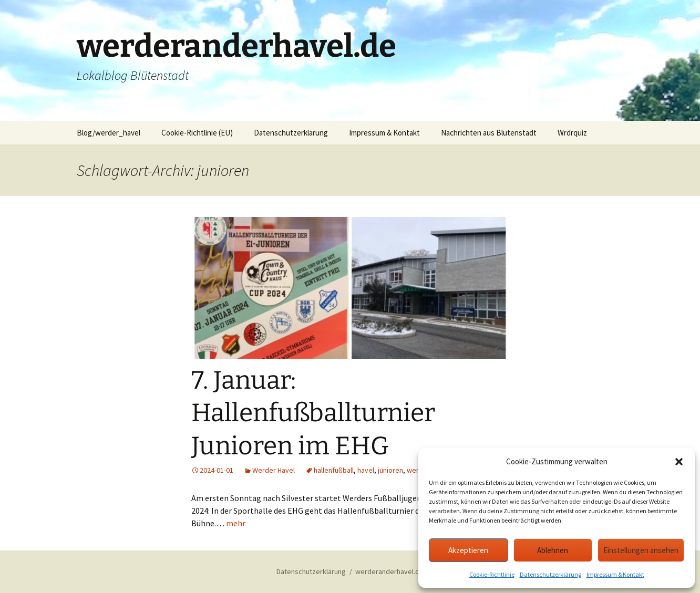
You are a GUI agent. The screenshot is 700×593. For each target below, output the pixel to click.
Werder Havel (274, 470)
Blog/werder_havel (109, 133)
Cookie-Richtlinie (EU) (197, 133)
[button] (679, 462)
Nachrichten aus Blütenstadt (489, 133)
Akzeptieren (468, 550)
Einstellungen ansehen (641, 550)
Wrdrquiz (572, 133)
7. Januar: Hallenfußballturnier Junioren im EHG (313, 413)
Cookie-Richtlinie (492, 574)
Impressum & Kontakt (615, 574)
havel (366, 470)
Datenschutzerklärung (550, 574)
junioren (390, 470)
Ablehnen (553, 550)
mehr (236, 523)
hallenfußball (334, 470)
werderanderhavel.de (389, 571)
